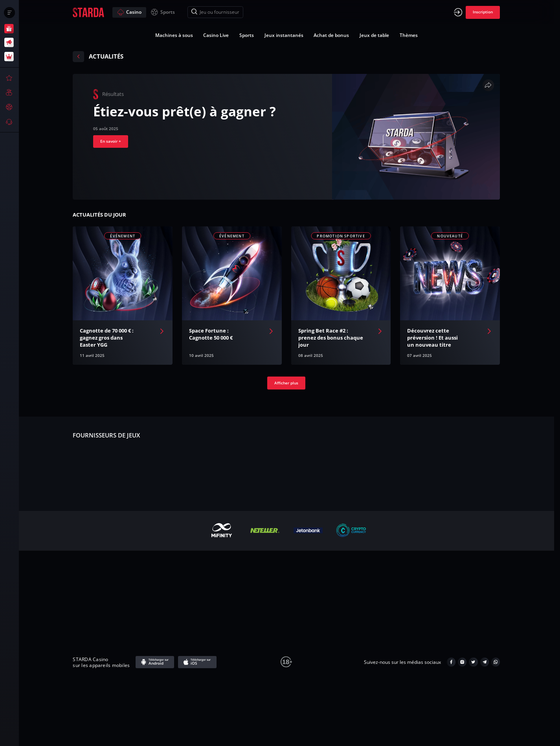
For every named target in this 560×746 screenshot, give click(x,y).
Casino (129, 12)
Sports (163, 12)
